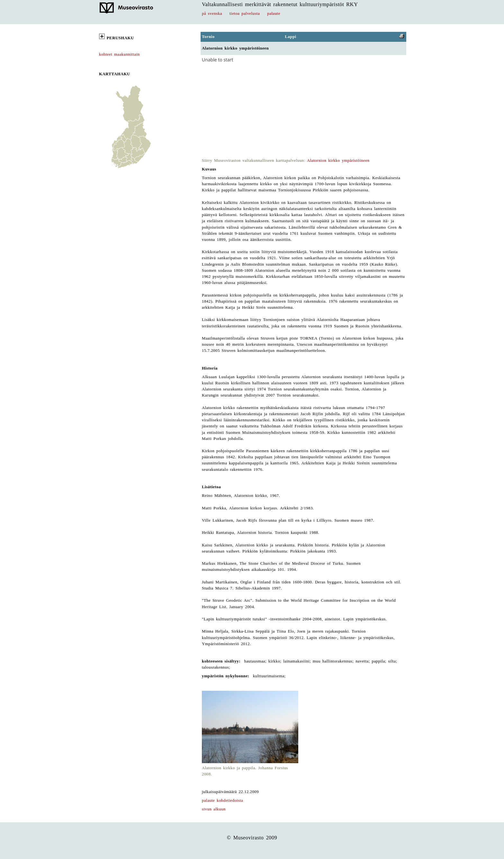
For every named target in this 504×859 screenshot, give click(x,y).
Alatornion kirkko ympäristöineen (338, 160)
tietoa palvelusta (245, 14)
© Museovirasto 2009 (252, 838)
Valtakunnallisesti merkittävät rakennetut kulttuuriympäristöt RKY (280, 4)
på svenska (212, 14)
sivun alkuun (214, 809)
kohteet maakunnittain (119, 54)
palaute (274, 14)
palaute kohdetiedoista (222, 800)
